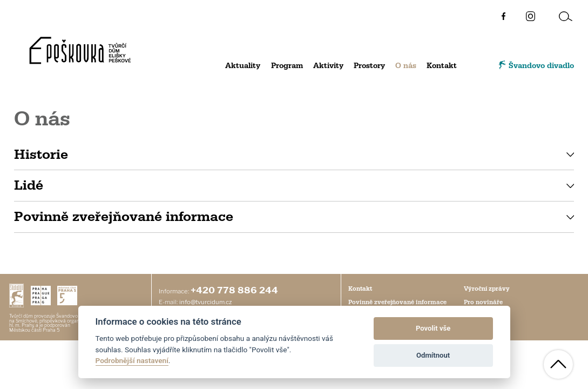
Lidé (29, 185)
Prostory (369, 66)
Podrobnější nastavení (132, 360)
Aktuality (243, 66)
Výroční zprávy (487, 289)
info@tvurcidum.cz (205, 302)
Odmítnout (433, 355)
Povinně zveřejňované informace (124, 217)
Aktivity (328, 66)
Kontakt (442, 66)
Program (287, 66)
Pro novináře (483, 302)
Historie (41, 155)
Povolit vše (433, 328)
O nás (406, 66)
